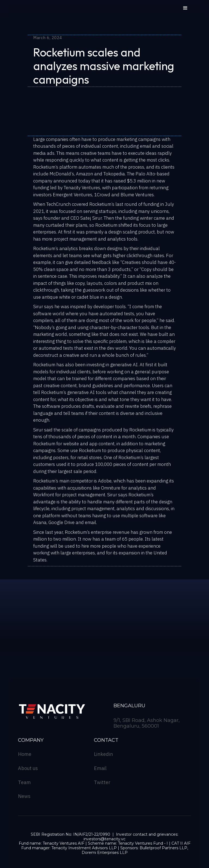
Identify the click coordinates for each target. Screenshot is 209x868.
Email (100, 768)
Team (24, 782)
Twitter (102, 782)
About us (28, 768)
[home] (48, 11)
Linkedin (103, 754)
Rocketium (44, 167)
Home (25, 754)
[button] (185, 8)
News (24, 796)
